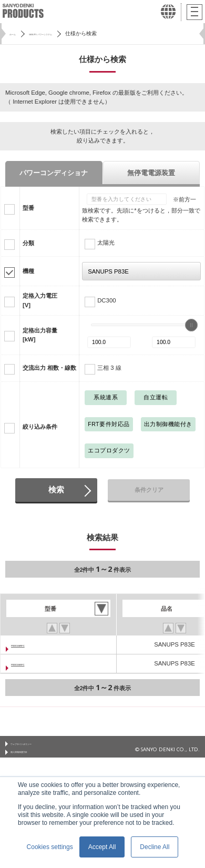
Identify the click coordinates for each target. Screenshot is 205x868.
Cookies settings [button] (50, 847)
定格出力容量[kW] (40, 335)
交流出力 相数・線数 (49, 368)
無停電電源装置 (151, 173)
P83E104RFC (29, 644)
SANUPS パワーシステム (68, 33)
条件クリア (149, 490)
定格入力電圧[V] (40, 300)
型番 (28, 208)
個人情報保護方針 (32, 759)
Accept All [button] (102, 847)
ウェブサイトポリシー (37, 746)
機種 (28, 271)
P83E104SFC (29, 663)
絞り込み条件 (40, 427)
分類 (28, 243)
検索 (56, 490)
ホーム (17, 33)
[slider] (191, 325)
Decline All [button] (155, 847)
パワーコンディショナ (54, 173)
